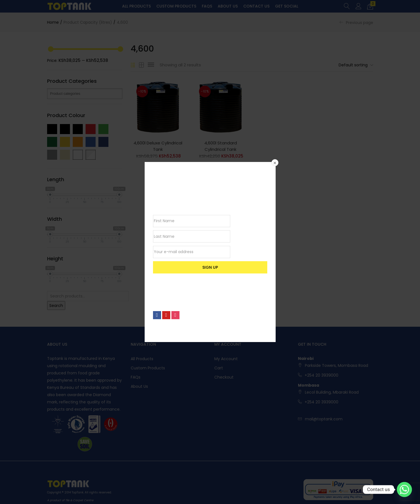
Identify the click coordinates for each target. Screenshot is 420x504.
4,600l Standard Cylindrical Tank (221, 146)
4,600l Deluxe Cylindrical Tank (158, 146)
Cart (219, 368)
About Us (228, 6)
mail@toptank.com (324, 419)
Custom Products (176, 6)
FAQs (207, 6)
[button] (370, 6)
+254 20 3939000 (321, 375)
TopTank (77, 492)
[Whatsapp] (404, 490)
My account (226, 359)
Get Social (287, 6)
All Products (136, 6)
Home (53, 22)
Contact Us (256, 6)
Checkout (224, 377)
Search (56, 306)
